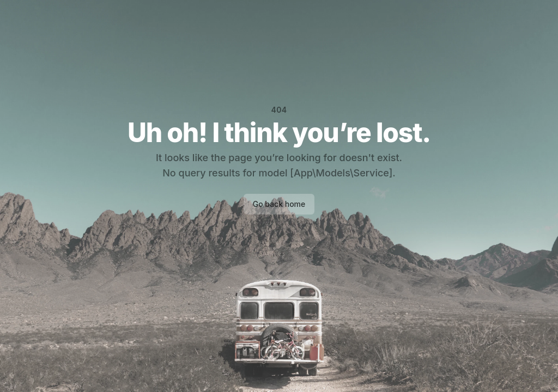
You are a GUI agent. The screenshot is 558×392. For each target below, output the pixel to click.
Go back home (279, 204)
